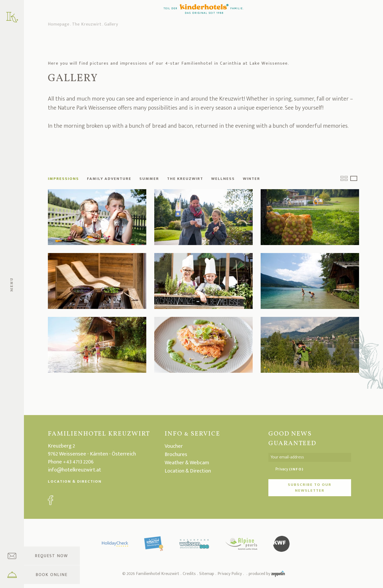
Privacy (290, 469)
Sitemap (207, 574)
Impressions (63, 179)
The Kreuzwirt (87, 25)
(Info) (296, 469)
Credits (189, 574)
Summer (149, 179)
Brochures (176, 454)
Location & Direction (75, 481)
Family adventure (109, 179)
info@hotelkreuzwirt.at (74, 470)
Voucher (174, 446)
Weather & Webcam (187, 463)
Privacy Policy (230, 574)
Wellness (223, 179)
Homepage (59, 25)
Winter (251, 179)
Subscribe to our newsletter (310, 488)
